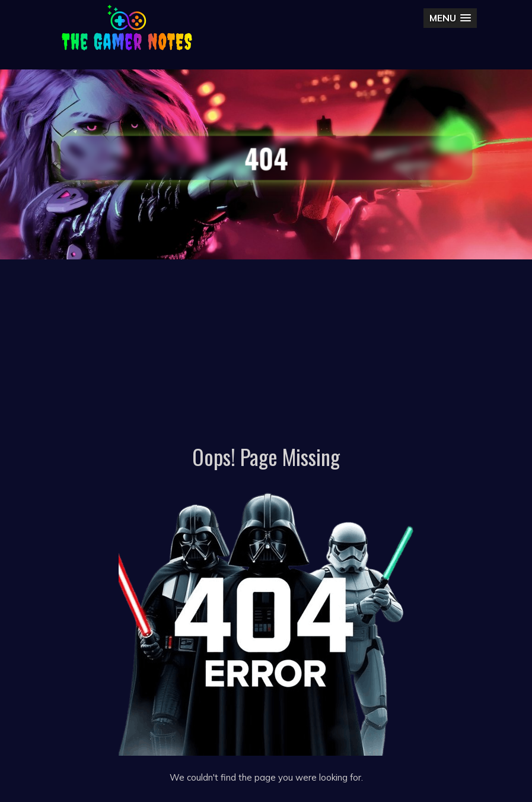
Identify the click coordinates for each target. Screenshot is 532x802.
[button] (450, 18)
